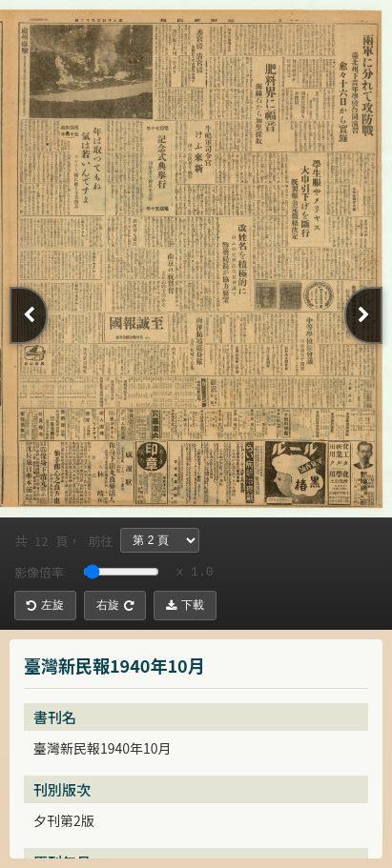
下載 (185, 605)
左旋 (45, 605)
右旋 (115, 605)
